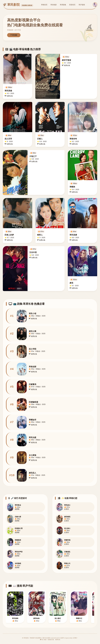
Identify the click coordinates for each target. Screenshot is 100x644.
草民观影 (14, 35)
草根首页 (44, 5)
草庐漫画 (82, 5)
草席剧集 (63, 5)
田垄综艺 (72, 5)
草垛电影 (54, 5)
